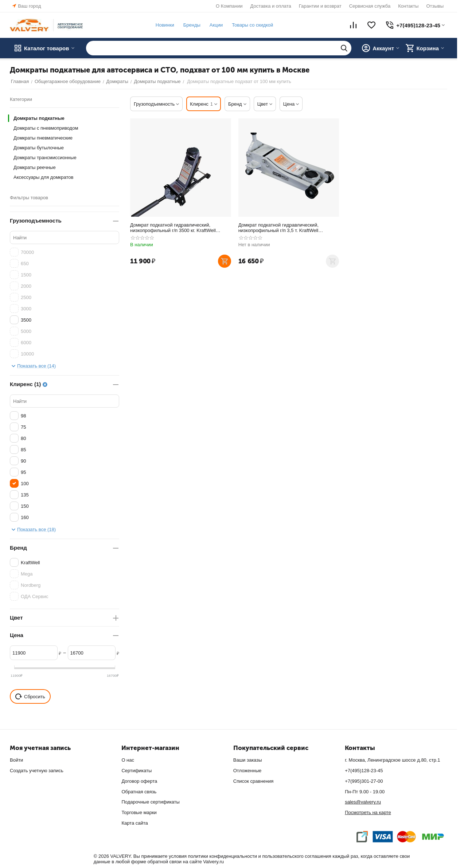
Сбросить (30, 696)
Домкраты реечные (35, 167)
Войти (16, 760)
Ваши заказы (248, 760)
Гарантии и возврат (320, 6)
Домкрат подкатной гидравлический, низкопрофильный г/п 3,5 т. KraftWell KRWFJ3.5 (278, 228)
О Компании (229, 6)
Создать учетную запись (37, 771)
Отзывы (435, 6)
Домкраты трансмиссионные (45, 158)
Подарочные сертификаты (150, 802)
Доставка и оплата (271, 6)
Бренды (191, 25)
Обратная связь (139, 792)
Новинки (164, 25)
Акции (215, 25)
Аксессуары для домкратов (43, 177)
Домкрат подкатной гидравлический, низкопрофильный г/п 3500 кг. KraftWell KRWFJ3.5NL (173, 228)
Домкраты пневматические (43, 138)
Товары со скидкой (251, 25)
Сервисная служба (370, 6)
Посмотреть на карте (368, 812)
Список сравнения (254, 781)
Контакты (408, 6)
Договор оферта (139, 781)
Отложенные (247, 771)
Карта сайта (135, 823)
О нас (128, 760)
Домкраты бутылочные (39, 148)
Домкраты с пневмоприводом (46, 128)
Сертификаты (137, 771)
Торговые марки (139, 812)
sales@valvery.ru (363, 802)
